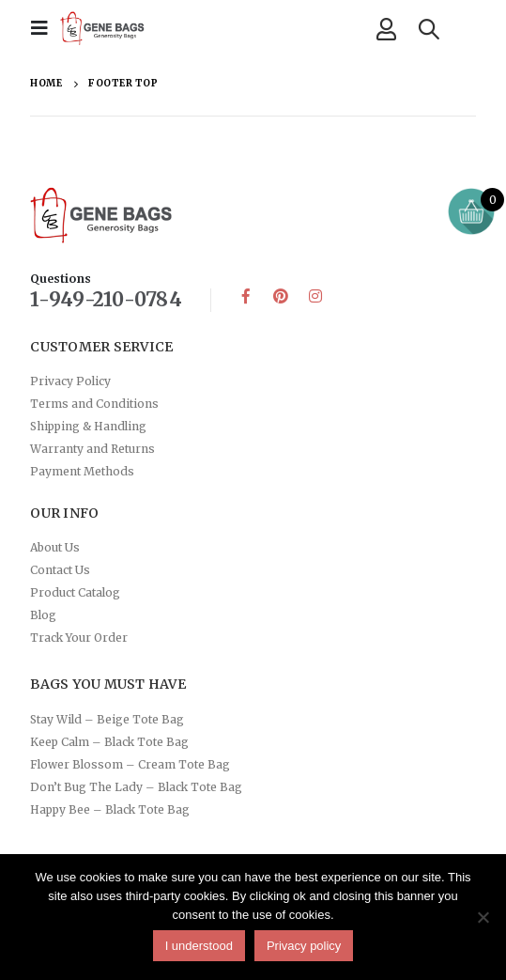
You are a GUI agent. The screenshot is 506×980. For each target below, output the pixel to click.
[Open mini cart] (471, 211)
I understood (199, 946)
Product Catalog (75, 592)
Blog (43, 615)
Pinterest (281, 296)
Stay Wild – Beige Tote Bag (107, 719)
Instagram (315, 296)
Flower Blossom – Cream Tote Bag (130, 764)
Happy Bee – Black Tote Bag (110, 809)
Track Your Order (79, 638)
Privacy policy (304, 946)
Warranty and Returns (92, 449)
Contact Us (60, 570)
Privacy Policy (70, 381)
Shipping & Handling (88, 426)
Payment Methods (82, 471)
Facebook (246, 296)
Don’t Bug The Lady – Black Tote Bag (136, 787)
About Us (55, 547)
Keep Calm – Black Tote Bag (109, 742)
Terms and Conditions (94, 404)
